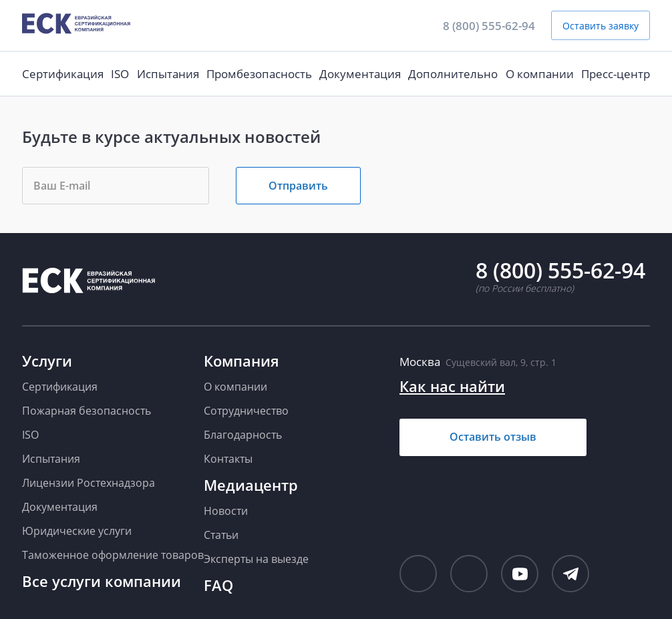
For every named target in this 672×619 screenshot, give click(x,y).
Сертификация (63, 74)
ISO (120, 74)
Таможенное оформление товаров (113, 555)
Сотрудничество (246, 411)
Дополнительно (453, 74)
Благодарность (243, 435)
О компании (540, 74)
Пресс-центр (616, 74)
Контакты (228, 459)
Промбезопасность (259, 74)
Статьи (221, 535)
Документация (360, 74)
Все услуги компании (102, 581)
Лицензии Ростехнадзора (89, 483)
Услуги (47, 361)
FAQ (218, 585)
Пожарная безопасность (87, 411)
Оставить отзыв (493, 437)
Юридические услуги (77, 531)
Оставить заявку (601, 26)
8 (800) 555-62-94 (489, 26)
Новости (226, 511)
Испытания (168, 74)
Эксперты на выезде (256, 559)
